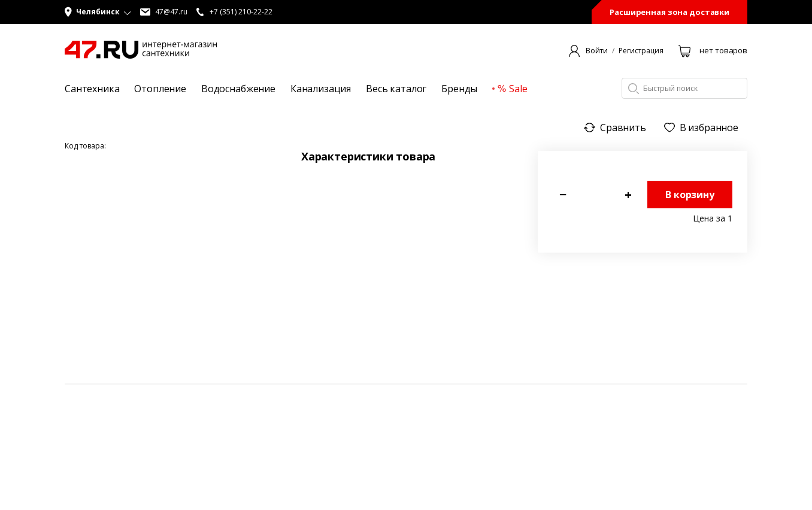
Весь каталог (396, 89)
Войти (597, 51)
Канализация (321, 89)
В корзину (690, 195)
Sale (512, 89)
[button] (98, 12)
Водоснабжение (238, 89)
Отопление (160, 89)
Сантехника (92, 89)
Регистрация (641, 51)
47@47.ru (164, 12)
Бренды (459, 89)
